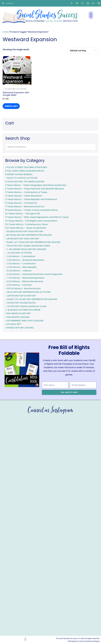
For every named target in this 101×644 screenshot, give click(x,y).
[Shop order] (83, 51)
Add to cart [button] (11, 106)
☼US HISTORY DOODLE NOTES (20, 303)
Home (5, 32)
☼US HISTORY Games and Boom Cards (26, 306)
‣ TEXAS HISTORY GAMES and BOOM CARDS (28, 246)
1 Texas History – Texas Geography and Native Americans (36, 185)
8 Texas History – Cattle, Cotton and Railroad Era (31, 210)
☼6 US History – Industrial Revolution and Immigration (34, 274)
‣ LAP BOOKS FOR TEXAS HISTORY (22, 239)
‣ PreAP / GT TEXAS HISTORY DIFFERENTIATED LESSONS (33, 242)
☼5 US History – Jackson (18, 271)
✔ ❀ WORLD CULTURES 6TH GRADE (23, 310)
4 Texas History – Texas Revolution (24, 196)
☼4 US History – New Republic (21, 267)
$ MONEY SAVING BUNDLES (19, 174)
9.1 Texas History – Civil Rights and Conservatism (31, 221)
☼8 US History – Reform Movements (24, 281)
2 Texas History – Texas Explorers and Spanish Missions (35, 189)
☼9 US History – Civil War (18, 285)
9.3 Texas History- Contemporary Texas (26, 224)
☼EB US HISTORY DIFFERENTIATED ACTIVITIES (28, 292)
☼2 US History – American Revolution (25, 260)
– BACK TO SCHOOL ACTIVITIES (21, 178)
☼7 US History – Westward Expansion (25, 278)
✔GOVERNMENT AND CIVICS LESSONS (24, 321)
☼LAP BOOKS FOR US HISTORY (21, 296)
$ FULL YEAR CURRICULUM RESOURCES (25, 171)
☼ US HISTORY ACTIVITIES (18, 253)
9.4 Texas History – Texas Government (26, 228)
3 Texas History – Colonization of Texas (26, 192)
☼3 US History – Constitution (21, 264)
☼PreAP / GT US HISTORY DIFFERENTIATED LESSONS (31, 299)
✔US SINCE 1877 (13, 324)
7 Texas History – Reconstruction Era (25, 207)
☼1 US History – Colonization (20, 256)
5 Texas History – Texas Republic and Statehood (31, 199)
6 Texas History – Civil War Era (21, 203)
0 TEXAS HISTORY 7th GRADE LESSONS (25, 182)
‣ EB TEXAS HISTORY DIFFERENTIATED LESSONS (28, 235)
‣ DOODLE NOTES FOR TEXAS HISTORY (24, 231)
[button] (91, 15)
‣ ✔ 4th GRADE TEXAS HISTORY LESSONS (26, 249)
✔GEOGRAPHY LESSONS (17, 317)
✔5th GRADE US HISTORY (18, 313)
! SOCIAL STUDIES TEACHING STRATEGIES (26, 167)
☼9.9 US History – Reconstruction (23, 288)
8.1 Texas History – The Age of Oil (23, 214)
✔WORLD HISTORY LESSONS (19, 328)
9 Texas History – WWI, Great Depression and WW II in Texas (37, 217)
